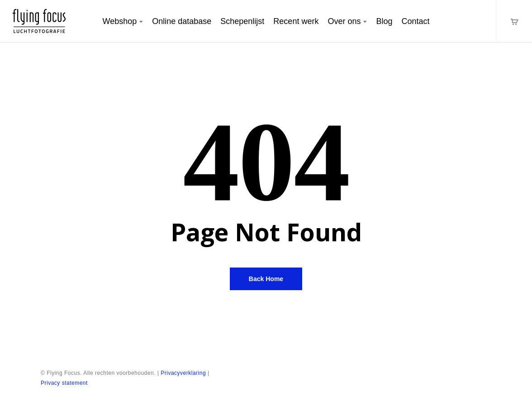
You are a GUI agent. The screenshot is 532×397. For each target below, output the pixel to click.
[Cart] (514, 21)
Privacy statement (64, 383)
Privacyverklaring (183, 373)
